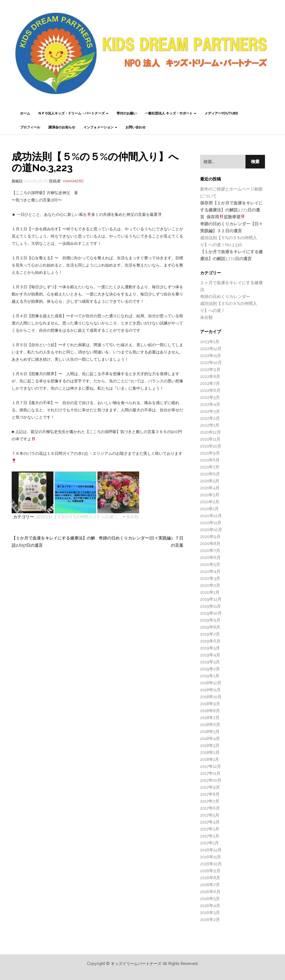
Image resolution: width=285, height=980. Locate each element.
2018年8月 (210, 711)
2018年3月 (210, 746)
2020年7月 (210, 551)
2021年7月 (210, 467)
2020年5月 (210, 564)
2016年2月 (210, 920)
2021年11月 (210, 439)
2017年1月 (209, 843)
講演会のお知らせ (62, 127)
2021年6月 (210, 474)
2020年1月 (210, 592)
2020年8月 (210, 544)
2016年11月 (211, 857)
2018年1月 (210, 759)
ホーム (25, 113)
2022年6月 (210, 390)
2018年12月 (211, 683)
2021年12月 (211, 432)
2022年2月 (210, 418)
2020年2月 (210, 585)
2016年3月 (210, 913)
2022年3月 (210, 411)
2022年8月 (210, 377)
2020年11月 (211, 523)
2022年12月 (211, 349)
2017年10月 (211, 780)
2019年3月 (210, 662)
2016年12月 (211, 850)
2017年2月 (210, 836)
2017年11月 (210, 773)
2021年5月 (210, 481)
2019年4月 (210, 655)
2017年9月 (210, 787)
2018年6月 (210, 725)
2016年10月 (211, 864)
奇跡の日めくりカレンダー (225, 297)
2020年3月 (210, 578)
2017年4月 (210, 822)
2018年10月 (211, 697)
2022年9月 (210, 370)
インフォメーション (100, 127)
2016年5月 (210, 899)
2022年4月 (210, 404)
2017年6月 (210, 808)
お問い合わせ (136, 127)
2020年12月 (211, 516)
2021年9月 (210, 453)
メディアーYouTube (221, 113)
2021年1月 (209, 509)
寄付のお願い (127, 113)
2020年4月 (210, 571)
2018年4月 (210, 739)
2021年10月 (211, 446)
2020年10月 (211, 530)
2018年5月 (210, 732)
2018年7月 (210, 718)
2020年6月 (210, 558)
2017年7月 (210, 801)
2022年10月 (211, 363)
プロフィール (30, 127)
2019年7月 (210, 634)
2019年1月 (210, 676)
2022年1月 (210, 425)
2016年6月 (210, 892)
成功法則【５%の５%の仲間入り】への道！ (77, 517)
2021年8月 (210, 460)
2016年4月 (210, 906)
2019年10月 (211, 613)
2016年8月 (210, 878)
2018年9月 (210, 704)
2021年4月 (210, 488)
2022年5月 (210, 397)
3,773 (231, 210)
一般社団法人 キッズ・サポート (171, 113)
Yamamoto (73, 181)
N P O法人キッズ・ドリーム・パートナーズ (73, 113)
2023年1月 (210, 342)
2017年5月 (210, 815)
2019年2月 (210, 669)
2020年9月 (210, 537)
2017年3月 (210, 829)
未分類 (132, 517)
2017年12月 (211, 766)
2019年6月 (210, 641)
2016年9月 (210, 871)
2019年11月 (211, 606)
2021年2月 (210, 502)
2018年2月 (210, 752)
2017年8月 (210, 794)
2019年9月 (210, 620)
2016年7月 (210, 885)
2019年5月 (210, 648)
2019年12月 (211, 599)
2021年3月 (210, 495)
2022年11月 (211, 356)
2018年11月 (210, 690)
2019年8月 (210, 627)
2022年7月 (210, 383)
